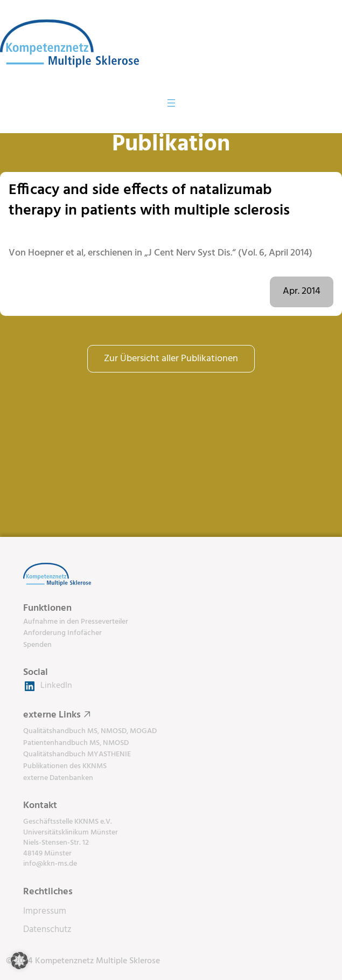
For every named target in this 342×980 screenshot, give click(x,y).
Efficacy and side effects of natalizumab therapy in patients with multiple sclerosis (149, 200)
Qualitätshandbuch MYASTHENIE (77, 754)
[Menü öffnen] (171, 103)
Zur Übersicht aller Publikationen (171, 359)
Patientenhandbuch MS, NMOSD (76, 743)
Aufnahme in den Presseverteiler (76, 622)
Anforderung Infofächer (62, 633)
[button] (19, 961)
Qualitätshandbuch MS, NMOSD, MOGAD (90, 731)
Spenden (37, 645)
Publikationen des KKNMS (65, 766)
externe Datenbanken (58, 778)
